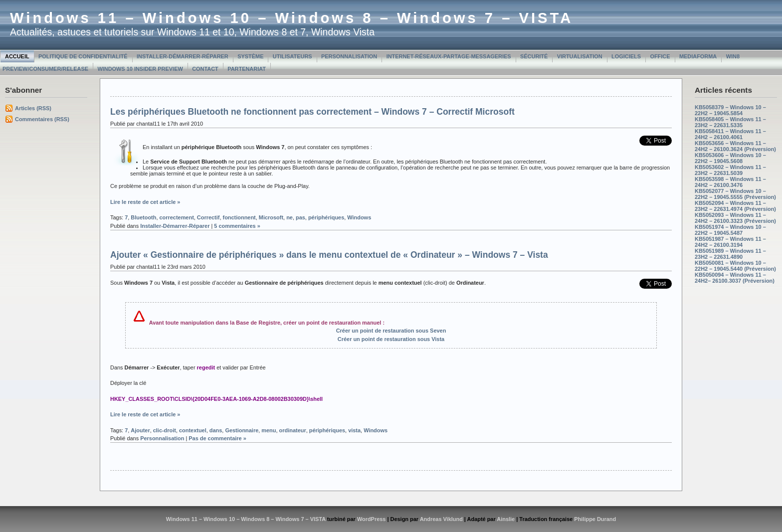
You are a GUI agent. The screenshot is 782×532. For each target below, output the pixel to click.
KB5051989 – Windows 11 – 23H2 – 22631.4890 (730, 254)
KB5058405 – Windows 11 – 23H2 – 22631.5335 (730, 122)
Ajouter (140, 430)
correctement (176, 217)
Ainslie (506, 519)
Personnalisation (349, 56)
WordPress (372, 519)
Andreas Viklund (441, 519)
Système (250, 56)
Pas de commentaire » (217, 438)
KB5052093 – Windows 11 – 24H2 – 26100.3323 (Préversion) (735, 218)
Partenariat (247, 69)
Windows (359, 217)
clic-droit (165, 430)
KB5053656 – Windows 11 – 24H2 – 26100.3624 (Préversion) (735, 146)
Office (660, 56)
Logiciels (626, 56)
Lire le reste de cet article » (145, 202)
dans (216, 430)
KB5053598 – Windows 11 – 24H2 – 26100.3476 (730, 182)
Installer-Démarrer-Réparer (183, 56)
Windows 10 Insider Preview (140, 69)
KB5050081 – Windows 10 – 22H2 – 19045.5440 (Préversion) (735, 266)
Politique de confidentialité (83, 56)
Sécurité (534, 56)
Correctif (208, 217)
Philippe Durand (595, 519)
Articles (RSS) (33, 108)
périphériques (326, 217)
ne (290, 217)
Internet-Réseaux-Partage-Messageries (449, 56)
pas (300, 217)
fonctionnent (239, 217)
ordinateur (293, 430)
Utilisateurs (293, 56)
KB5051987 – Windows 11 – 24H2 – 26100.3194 (730, 242)
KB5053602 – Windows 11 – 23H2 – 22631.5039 (730, 170)
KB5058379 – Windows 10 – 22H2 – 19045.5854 (730, 110)
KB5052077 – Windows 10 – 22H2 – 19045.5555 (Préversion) (735, 194)
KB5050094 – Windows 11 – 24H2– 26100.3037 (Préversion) (735, 278)
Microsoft (271, 217)
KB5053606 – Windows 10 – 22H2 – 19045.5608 (730, 158)
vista (354, 430)
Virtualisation (580, 56)
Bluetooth (143, 217)
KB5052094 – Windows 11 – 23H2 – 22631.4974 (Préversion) (735, 206)
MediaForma (698, 56)
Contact (205, 69)
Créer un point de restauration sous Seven (391, 331)
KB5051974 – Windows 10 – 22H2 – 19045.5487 (730, 230)
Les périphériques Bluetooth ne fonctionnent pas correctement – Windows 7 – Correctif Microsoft (312, 112)
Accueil (17, 56)
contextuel (193, 430)
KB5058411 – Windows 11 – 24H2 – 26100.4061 (730, 134)
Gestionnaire (242, 430)
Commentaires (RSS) (42, 119)
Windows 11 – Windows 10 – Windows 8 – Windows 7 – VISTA (292, 18)
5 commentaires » (237, 226)
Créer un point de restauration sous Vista (391, 339)
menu (269, 430)
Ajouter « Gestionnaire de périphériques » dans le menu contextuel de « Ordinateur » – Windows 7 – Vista (329, 255)
